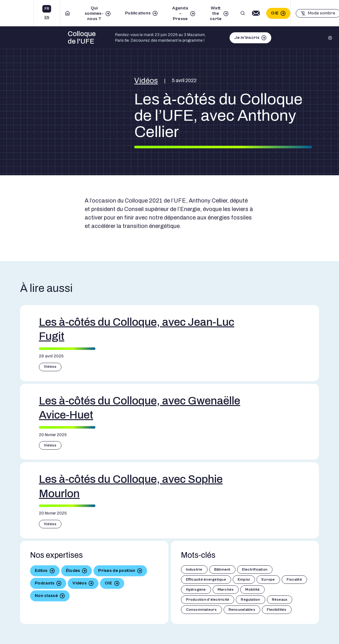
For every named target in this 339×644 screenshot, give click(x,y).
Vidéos (146, 81)
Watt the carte (216, 13)
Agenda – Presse (180, 13)
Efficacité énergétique (206, 580)
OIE (275, 13)
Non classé (46, 596)
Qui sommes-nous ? (94, 13)
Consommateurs (201, 610)
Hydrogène (196, 590)
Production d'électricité (208, 600)
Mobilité (252, 590)
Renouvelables (242, 610)
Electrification (255, 570)
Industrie (194, 570)
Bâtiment (222, 570)
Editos (41, 571)
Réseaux (280, 600)
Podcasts (45, 583)
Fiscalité (294, 580)
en (47, 17)
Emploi (244, 580)
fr (47, 9)
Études (73, 571)
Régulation (250, 600)
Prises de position (117, 571)
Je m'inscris (247, 38)
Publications (138, 13)
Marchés (226, 590)
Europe (268, 580)
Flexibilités (277, 610)
